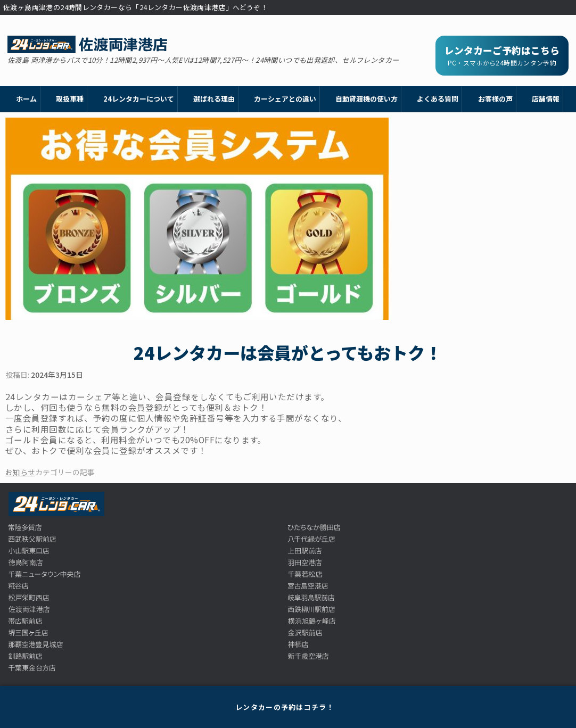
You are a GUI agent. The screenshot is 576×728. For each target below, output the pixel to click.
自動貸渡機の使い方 (367, 99)
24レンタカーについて (139, 99)
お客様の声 (495, 99)
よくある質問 (438, 99)
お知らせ (20, 472)
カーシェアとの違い (285, 99)
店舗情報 (546, 99)
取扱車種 (70, 99)
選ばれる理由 (214, 99)
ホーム (26, 99)
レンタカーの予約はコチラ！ (285, 707)
